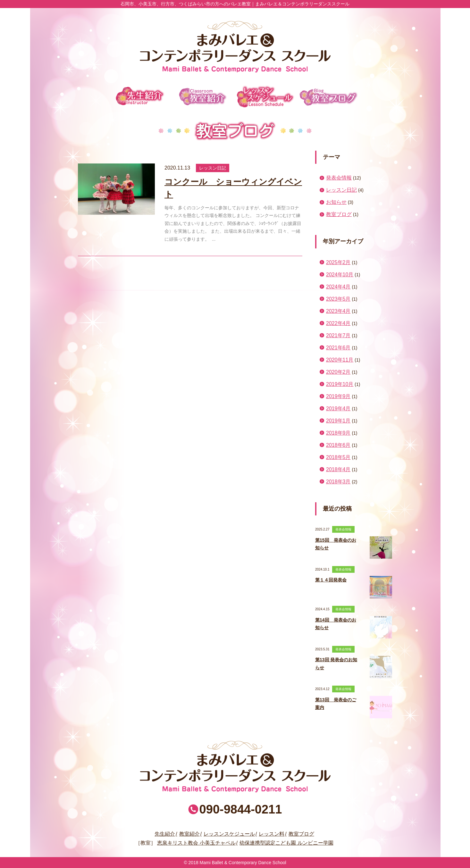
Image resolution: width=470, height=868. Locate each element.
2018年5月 (338, 457)
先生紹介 (140, 96)
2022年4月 (338, 323)
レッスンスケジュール (266, 96)
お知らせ (336, 202)
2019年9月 (338, 396)
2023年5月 (338, 299)
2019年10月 (340, 384)
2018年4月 (338, 469)
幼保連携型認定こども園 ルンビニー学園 (286, 843)
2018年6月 (338, 445)
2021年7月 (338, 335)
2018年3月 (338, 482)
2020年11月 (340, 360)
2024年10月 (340, 275)
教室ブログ (329, 96)
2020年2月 (338, 372)
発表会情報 (339, 178)
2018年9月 (338, 433)
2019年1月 (338, 421)
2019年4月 (338, 409)
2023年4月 (338, 311)
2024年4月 (338, 287)
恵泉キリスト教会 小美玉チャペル (196, 843)
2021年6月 (338, 348)
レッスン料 (272, 834)
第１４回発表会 (331, 580)
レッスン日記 (341, 190)
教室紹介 (203, 96)
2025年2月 (338, 262)
